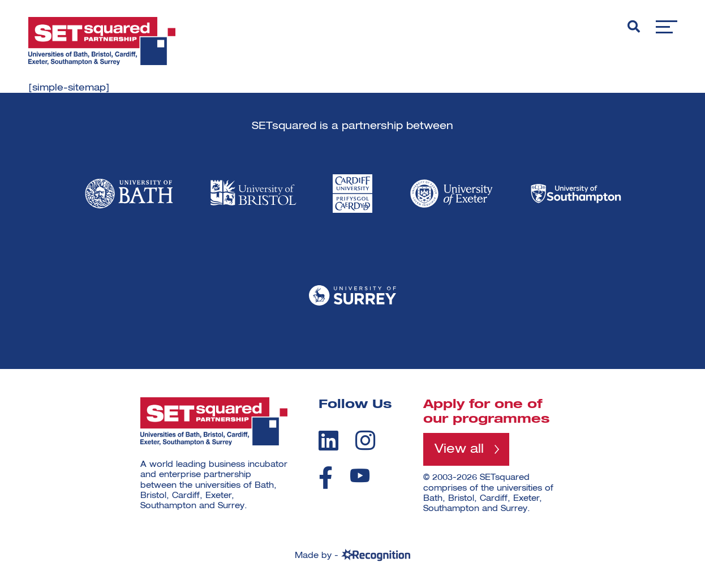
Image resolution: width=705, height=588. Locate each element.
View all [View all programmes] (459, 449)
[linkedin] (328, 440)
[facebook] (326, 478)
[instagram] (365, 440)
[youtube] (360, 476)
